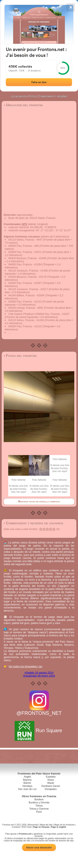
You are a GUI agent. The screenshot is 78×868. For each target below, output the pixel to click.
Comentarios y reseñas (53, 96)
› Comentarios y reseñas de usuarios (33, 523)
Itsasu (51, 780)
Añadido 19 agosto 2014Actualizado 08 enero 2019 (39, 674)
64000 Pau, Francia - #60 (24, 246)
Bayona (27, 780)
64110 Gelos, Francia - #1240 (26, 320)
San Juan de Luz (27, 789)
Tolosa (39, 806)
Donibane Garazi (51, 786)
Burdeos (39, 799)
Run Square (39, 730)
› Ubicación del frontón (23, 105)
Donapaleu (51, 789)
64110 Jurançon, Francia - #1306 (28, 271)
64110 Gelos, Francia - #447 (25, 240)
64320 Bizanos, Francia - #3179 (27, 277)
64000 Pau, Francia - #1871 (25, 252)
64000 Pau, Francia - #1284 (25, 264)
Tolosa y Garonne (39, 809)
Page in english (59, 827)
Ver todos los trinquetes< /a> (26, 666)
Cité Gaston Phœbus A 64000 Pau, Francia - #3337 (39, 314)
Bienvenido (33, 825)
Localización (19, 96)
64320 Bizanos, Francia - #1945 (27, 258)
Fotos (33, 96)
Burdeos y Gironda (39, 803)
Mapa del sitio (46, 825)
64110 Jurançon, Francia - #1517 (28, 289)
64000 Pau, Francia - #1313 (25, 326)
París (39, 812)
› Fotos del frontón (20, 356)
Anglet (27, 777)
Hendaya (27, 786)
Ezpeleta (51, 777)
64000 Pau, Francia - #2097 (25, 283)
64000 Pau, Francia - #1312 (25, 302)
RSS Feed (27, 827)
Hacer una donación (39, 847)
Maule (51, 783)
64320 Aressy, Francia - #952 (26, 308)
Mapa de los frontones (65, 825)
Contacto (16, 827)
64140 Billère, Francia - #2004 (26, 295)
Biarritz (27, 783)
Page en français (41, 827)
